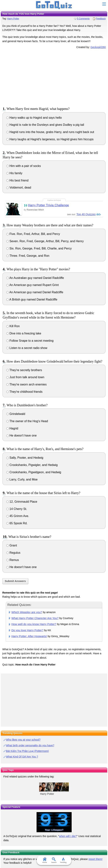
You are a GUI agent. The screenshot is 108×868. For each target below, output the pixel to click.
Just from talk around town (25, 377)
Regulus (13, 553)
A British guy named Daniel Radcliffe (32, 299)
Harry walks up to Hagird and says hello (34, 118)
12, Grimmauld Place (22, 502)
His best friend (17, 180)
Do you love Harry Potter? (27, 630)
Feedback (101, 19)
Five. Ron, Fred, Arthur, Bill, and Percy (33, 234)
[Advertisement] (54, 77)
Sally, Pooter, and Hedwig (25, 458)
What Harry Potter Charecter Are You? (35, 618)
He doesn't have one (22, 435)
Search (54, 860)
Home (45, 860)
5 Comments (83, 19)
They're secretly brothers (24, 370)
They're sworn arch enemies (27, 384)
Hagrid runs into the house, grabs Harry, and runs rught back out (50, 132)
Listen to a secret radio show (27, 348)
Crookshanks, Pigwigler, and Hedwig (32, 465)
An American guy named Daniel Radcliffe (35, 292)
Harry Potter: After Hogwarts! (29, 636)
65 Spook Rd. (17, 523)
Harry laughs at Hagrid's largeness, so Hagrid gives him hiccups (50, 139)
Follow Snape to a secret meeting (30, 341)
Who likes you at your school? (23, 740)
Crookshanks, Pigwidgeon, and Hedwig (34, 472)
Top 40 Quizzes (86, 214)
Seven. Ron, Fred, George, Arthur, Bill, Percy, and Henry (45, 241)
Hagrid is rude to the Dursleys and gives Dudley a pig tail (45, 125)
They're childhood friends (24, 392)
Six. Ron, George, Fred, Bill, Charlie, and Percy (39, 248)
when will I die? (68, 836)
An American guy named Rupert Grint (32, 285)
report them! (95, 859)
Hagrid (12, 428)
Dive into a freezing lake (24, 333)
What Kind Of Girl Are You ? (22, 757)
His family (14, 173)
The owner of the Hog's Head (27, 421)
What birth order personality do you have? (30, 745)
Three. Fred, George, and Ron (28, 256)
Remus (13, 560)
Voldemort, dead (19, 188)
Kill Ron (13, 326)
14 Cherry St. (17, 509)
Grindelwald (16, 414)
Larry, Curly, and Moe (22, 479)
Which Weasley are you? (27, 612)
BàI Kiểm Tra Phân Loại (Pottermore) (27, 751)
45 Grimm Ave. (18, 516)
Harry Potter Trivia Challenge (48, 205)
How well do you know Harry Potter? (34, 624)
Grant (12, 545)
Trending (63, 860)
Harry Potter (13, 19)
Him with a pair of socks (24, 166)
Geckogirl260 (98, 47)
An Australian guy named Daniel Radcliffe (35, 278)
